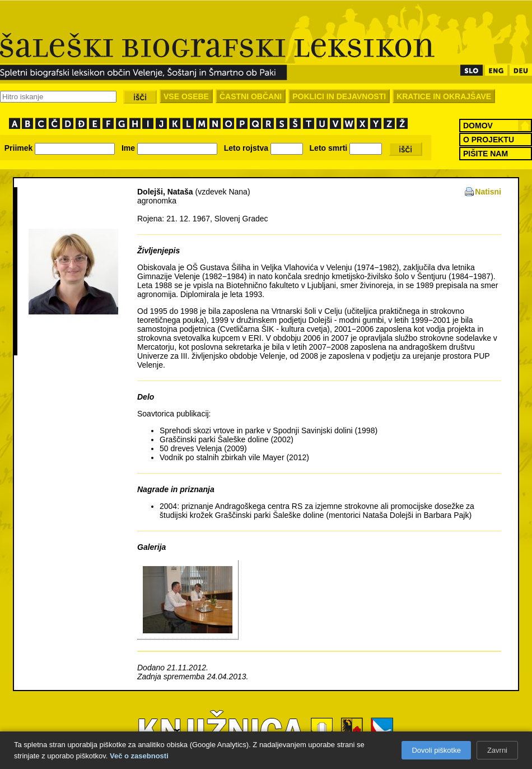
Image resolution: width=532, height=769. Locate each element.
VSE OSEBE (186, 96)
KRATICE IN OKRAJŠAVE (444, 96)
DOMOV (478, 126)
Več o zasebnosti (139, 756)
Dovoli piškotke (436, 750)
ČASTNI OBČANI (251, 96)
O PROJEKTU (489, 140)
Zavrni (497, 750)
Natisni (488, 192)
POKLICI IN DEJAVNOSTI (339, 96)
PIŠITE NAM (486, 154)
